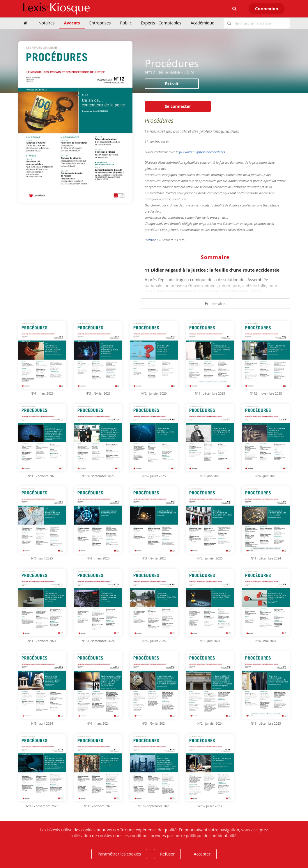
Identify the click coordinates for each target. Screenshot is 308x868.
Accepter (202, 854)
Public (126, 23)
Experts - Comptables (161, 23)
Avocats (72, 23)
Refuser (167, 854)
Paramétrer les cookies (119, 854)
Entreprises (100, 23)
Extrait (172, 84)
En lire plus (215, 303)
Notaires (47, 23)
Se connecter (178, 106)
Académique (202, 23)
